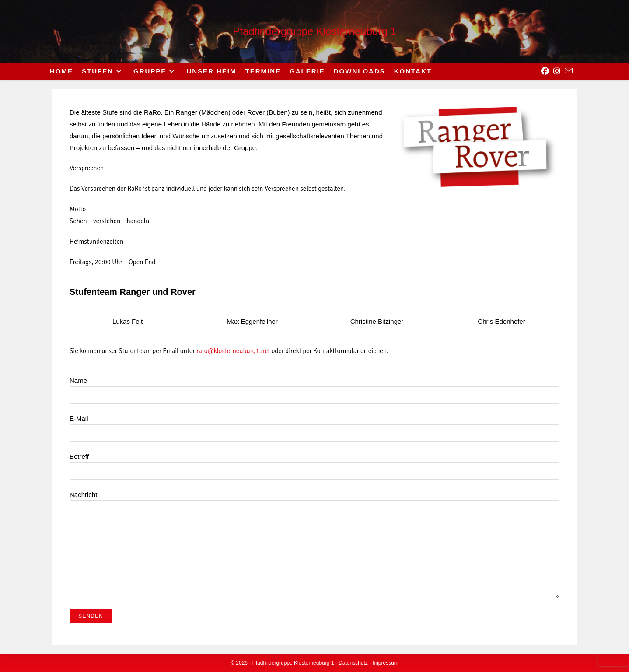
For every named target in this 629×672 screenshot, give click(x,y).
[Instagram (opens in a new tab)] (557, 71)
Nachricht (314, 522)
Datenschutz (353, 663)
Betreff (314, 464)
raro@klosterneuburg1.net (233, 351)
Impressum (386, 663)
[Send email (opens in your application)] (569, 71)
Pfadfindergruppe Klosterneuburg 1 (314, 31)
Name (314, 387)
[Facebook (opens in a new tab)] (545, 71)
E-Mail (314, 425)
